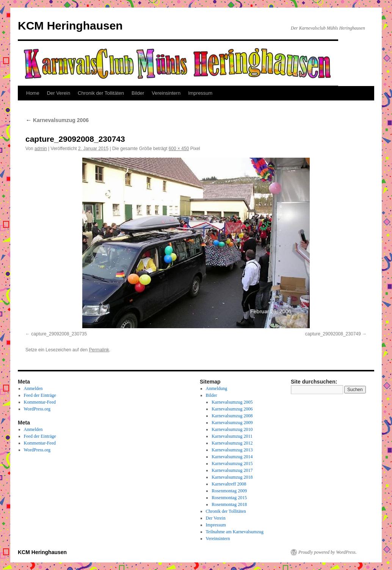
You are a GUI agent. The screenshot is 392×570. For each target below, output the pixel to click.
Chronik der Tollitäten (101, 93)
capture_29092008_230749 (333, 334)
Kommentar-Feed (40, 402)
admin (41, 149)
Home (33, 93)
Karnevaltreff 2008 (229, 484)
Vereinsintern (166, 93)
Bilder (138, 93)
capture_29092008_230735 (59, 334)
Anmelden (33, 388)
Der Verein (59, 93)
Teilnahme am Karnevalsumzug (235, 532)
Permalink (99, 350)
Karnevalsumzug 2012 (232, 443)
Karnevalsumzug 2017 (232, 470)
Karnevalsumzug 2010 (232, 429)
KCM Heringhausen (70, 26)
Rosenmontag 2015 (229, 498)
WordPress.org (37, 409)
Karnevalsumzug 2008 (232, 416)
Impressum (200, 93)
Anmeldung (217, 388)
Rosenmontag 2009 (229, 491)
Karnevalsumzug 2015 (232, 464)
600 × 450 (179, 149)
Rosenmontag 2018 (229, 504)
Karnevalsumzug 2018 (232, 477)
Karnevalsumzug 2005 (232, 402)
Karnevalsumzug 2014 (232, 457)
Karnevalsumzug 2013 (232, 450)
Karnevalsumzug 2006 (57, 120)
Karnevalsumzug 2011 (232, 436)
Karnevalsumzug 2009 (232, 423)
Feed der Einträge (40, 395)
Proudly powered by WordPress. (328, 552)
